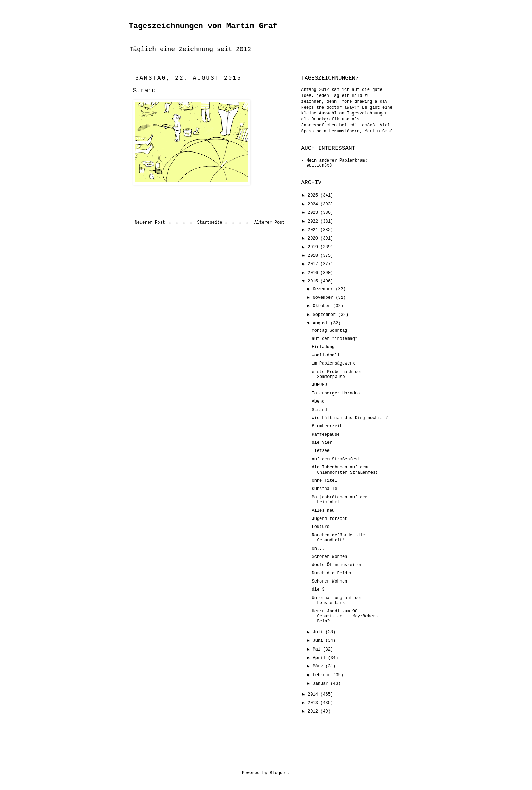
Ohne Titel (324, 481)
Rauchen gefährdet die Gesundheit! (338, 538)
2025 (314, 195)
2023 (314, 213)
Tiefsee (320, 451)
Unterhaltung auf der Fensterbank (337, 601)
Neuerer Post (150, 223)
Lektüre (320, 527)
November (324, 298)
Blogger (278, 773)
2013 (314, 703)
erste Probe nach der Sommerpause (337, 374)
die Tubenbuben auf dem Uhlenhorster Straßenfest (345, 470)
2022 (314, 222)
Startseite (209, 223)
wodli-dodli (326, 355)
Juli (319, 632)
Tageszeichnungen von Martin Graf (203, 26)
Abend (318, 402)
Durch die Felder (332, 573)
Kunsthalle (324, 489)
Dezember (324, 289)
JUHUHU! (320, 385)
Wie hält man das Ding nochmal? (350, 418)
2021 (314, 230)
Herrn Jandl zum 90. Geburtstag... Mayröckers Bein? (345, 617)
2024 (314, 204)
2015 (314, 281)
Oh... (318, 549)
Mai (318, 649)
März (319, 666)
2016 (314, 273)
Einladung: (324, 347)
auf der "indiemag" (334, 339)
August (321, 323)
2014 (314, 695)
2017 (314, 264)
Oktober (323, 306)
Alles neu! (324, 511)
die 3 (318, 590)
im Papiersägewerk (333, 363)
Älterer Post (269, 223)
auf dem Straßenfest (336, 459)
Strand (319, 410)
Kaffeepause (326, 435)
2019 (314, 247)
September (325, 315)
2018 (314, 256)
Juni (319, 641)
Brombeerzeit (327, 426)
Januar (321, 684)
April (320, 658)
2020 (314, 238)
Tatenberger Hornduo (336, 393)
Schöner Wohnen (329, 557)
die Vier (322, 443)
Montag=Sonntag (329, 331)
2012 (314, 711)
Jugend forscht (329, 519)
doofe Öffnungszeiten (337, 565)
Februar (323, 675)
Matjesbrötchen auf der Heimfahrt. (339, 500)
